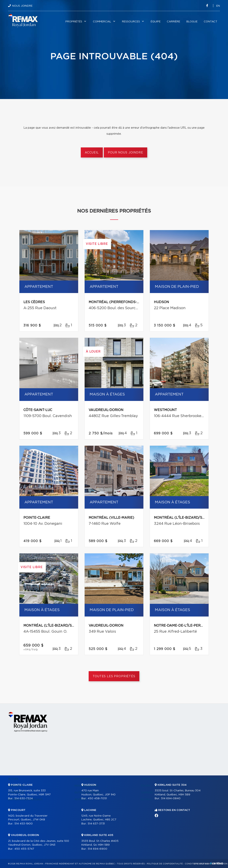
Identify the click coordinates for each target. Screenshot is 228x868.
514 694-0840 (171, 799)
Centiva (217, 863)
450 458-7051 (97, 799)
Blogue (192, 22)
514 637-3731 (96, 824)
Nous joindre (22, 6)
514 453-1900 (24, 824)
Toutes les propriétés (114, 676)
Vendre (146, 779)
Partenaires (83, 779)
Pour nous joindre (125, 153)
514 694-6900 (97, 849)
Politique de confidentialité (165, 864)
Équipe (156, 22)
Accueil (92, 153)
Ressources (131, 22)
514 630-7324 (24, 799)
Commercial (102, 22)
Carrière (173, 22)
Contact (211, 22)
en (218, 6)
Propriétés (74, 22)
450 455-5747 (24, 849)
